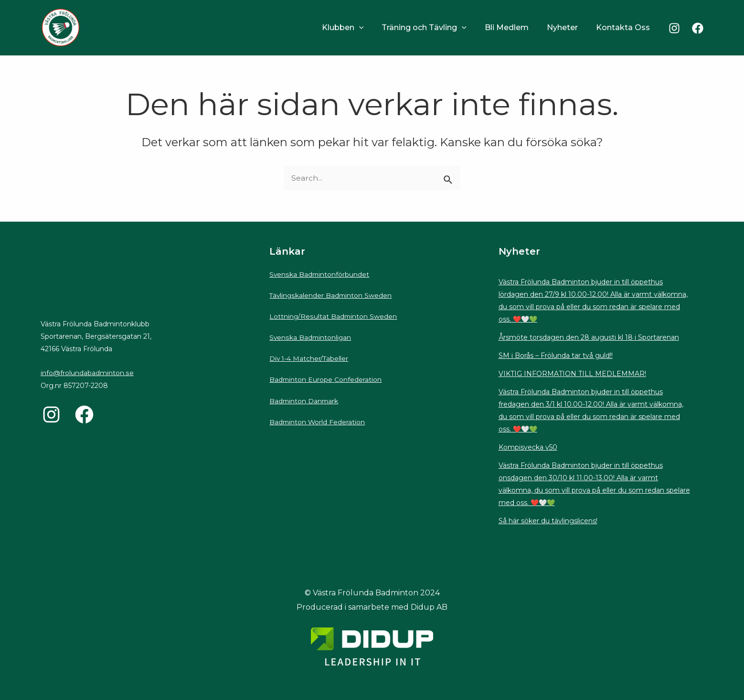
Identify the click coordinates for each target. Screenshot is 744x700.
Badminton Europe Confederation (326, 378)
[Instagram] (674, 28)
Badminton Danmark (305, 399)
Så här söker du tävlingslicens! (548, 521)
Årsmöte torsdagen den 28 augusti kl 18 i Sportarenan (589, 337)
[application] (372, 28)
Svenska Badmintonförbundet (320, 274)
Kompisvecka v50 (528, 447)
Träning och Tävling (434, 28)
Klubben (356, 28)
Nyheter (567, 27)
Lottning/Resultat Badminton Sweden (334, 316)
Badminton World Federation (318, 420)
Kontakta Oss (624, 27)
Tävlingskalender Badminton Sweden (331, 295)
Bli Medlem (514, 27)
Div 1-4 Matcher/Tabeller (309, 357)
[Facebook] (698, 28)
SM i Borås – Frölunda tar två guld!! (556, 355)
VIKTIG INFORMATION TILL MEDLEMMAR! (572, 374)
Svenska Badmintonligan (311, 336)
